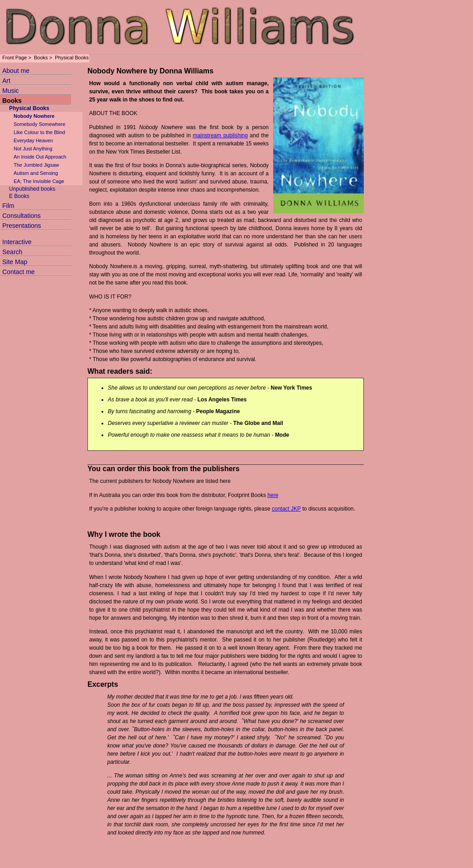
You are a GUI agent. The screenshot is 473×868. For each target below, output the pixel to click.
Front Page (14, 58)
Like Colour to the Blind (39, 132)
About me (16, 71)
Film (8, 206)
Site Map (15, 262)
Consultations (22, 216)
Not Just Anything (33, 149)
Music (11, 91)
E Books (19, 196)
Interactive (17, 242)
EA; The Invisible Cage (39, 181)
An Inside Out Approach (40, 157)
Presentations (22, 226)
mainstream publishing (220, 135)
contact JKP (286, 509)
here (273, 495)
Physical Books (72, 58)
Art (6, 81)
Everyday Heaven (33, 140)
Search (12, 252)
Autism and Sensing (36, 173)
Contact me (19, 272)
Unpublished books (32, 189)
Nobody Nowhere (34, 116)
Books (41, 58)
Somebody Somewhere (39, 124)
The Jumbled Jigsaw (36, 165)
